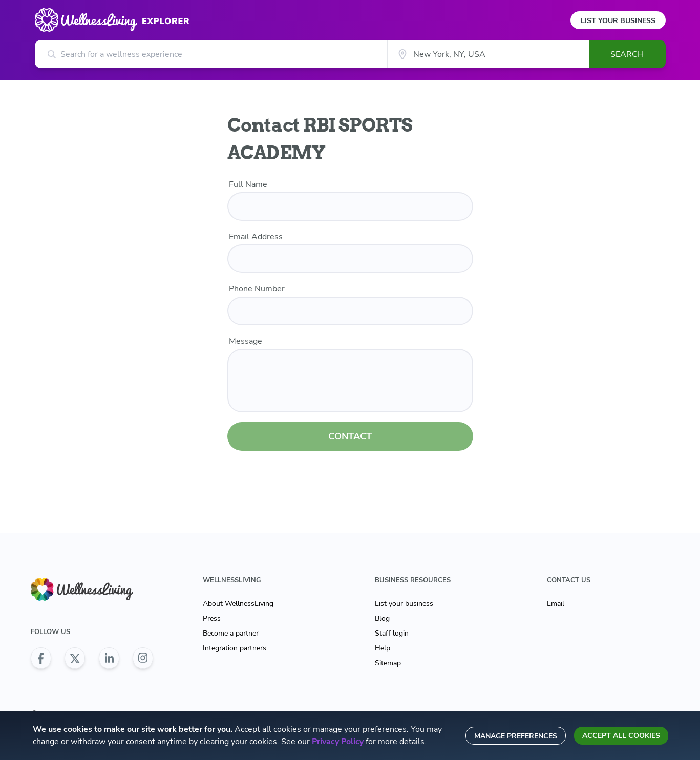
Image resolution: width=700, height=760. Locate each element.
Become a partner (231, 633)
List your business (404, 604)
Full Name (248, 184)
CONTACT (350, 436)
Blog (382, 618)
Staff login (392, 633)
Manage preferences (516, 736)
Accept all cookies (621, 736)
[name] (350, 206)
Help (383, 648)
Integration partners (235, 648)
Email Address (256, 237)
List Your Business (618, 21)
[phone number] (350, 311)
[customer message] (350, 381)
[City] (488, 54)
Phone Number (257, 289)
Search (627, 54)
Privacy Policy (338, 742)
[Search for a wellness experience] (211, 54)
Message (246, 341)
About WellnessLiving (238, 604)
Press (212, 618)
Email (556, 604)
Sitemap (388, 663)
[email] (350, 259)
